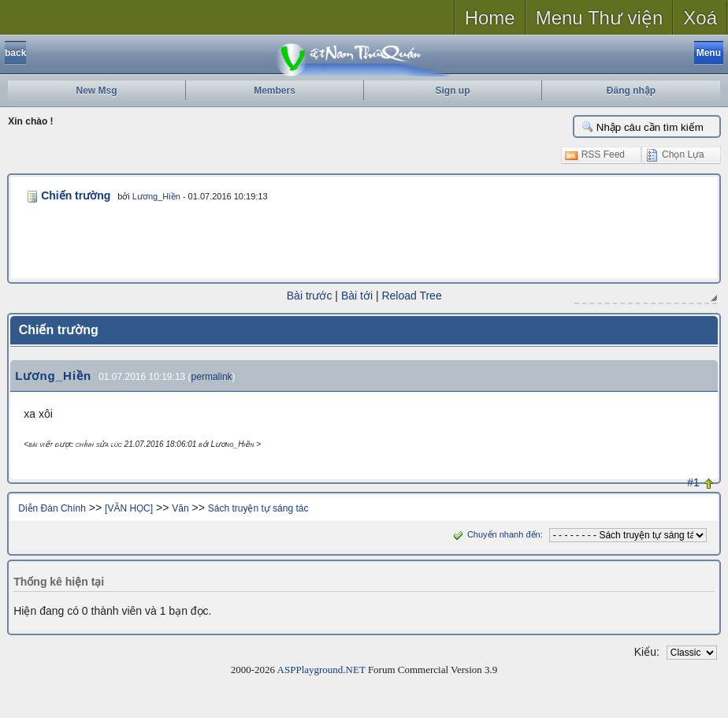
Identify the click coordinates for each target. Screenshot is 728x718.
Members (275, 91)
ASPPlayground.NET (321, 669)
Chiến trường (74, 195)
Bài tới (357, 296)
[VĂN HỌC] (129, 508)
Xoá (700, 18)
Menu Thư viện (600, 18)
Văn (180, 508)
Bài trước (310, 296)
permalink (212, 376)
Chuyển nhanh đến (495, 534)
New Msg (96, 91)
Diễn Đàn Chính (52, 508)
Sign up (453, 91)
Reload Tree (411, 296)
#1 (693, 482)
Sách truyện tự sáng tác (258, 508)
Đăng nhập (631, 91)
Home (490, 18)
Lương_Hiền (152, 196)
